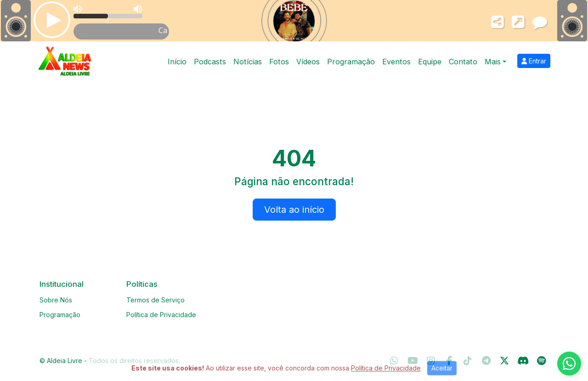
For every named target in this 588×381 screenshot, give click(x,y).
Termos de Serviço (155, 300)
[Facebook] (449, 361)
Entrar (534, 61)
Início (177, 62)
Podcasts (210, 62)
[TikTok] (468, 361)
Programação (351, 62)
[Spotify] (541, 361)
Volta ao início (294, 210)
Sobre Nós (56, 300)
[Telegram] (486, 361)
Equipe (430, 62)
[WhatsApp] (394, 361)
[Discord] (523, 361)
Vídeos (308, 62)
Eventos (396, 62)
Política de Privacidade (161, 315)
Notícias (248, 62)
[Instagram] (431, 361)
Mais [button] (493, 62)
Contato (463, 62)
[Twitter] (504, 361)
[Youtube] (413, 361)
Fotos (279, 62)
